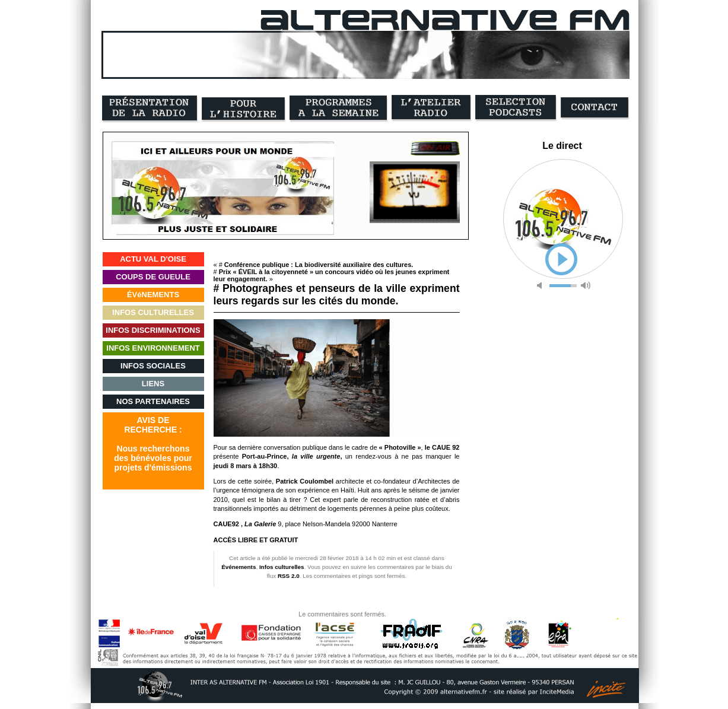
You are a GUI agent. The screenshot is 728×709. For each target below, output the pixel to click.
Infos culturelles (282, 567)
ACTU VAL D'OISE (153, 259)
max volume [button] (586, 286)
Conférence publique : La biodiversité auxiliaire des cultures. (319, 265)
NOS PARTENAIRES (153, 401)
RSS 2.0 (289, 576)
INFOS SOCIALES (153, 366)
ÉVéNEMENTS (153, 295)
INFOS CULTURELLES (153, 312)
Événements (239, 567)
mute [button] (542, 286)
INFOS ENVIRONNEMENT (153, 348)
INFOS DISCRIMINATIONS (153, 330)
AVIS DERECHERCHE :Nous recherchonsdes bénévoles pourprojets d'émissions (153, 444)
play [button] (561, 259)
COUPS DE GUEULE (153, 277)
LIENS (153, 384)
